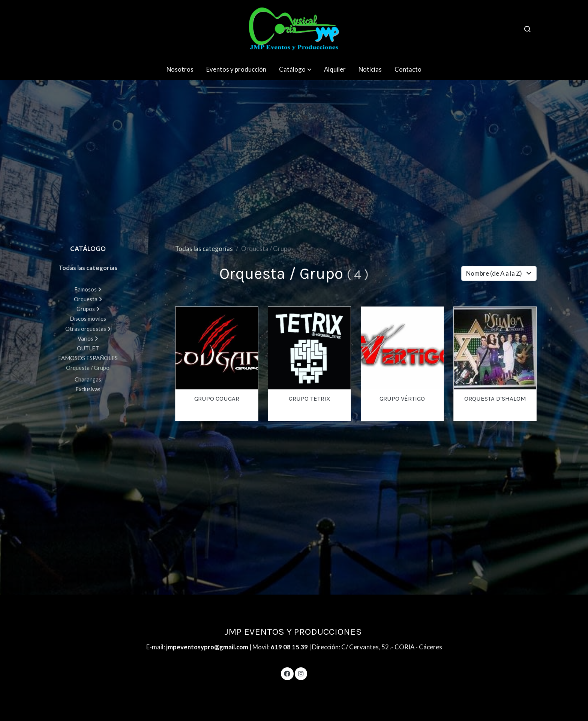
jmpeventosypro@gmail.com (208, 647)
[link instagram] (301, 673)
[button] (295, 69)
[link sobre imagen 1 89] (402, 348)
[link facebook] (287, 673)
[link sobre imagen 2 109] (217, 348)
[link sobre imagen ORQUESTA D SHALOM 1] (495, 348)
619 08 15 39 (289, 647)
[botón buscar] (527, 29)
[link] (294, 29)
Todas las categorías (204, 249)
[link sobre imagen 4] (309, 348)
